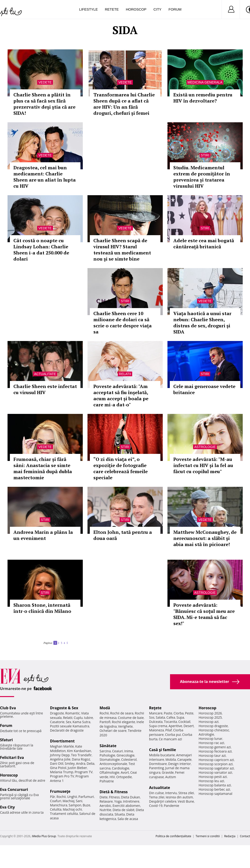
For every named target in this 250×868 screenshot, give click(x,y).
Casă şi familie (163, 750)
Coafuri (56, 801)
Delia (91, 763)
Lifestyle (89, 9)
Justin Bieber (77, 768)
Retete (112, 9)
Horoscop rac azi (211, 743)
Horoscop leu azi (211, 781)
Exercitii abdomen (126, 806)
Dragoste (57, 713)
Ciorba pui (173, 735)
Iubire (88, 718)
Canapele (185, 759)
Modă (105, 708)
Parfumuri (86, 797)
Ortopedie (124, 777)
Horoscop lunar (210, 739)
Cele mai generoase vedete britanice (204, 389)
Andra (81, 763)
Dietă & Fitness (114, 792)
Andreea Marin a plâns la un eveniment (43, 535)
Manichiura (59, 805)
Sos (152, 717)
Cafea (171, 717)
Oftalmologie (109, 772)
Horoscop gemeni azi (215, 747)
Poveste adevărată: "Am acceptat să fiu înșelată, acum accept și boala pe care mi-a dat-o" (121, 395)
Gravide (168, 772)
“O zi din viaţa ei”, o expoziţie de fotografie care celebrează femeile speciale (121, 468)
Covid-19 (156, 806)
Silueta (120, 814)
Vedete (45, 82)
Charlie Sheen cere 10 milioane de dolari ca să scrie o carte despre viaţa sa (123, 323)
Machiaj (69, 801)
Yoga (118, 801)
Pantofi (105, 722)
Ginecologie (126, 755)
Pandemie (171, 806)
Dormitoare (158, 764)
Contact (245, 836)
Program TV (83, 772)
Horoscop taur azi (212, 755)
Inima (129, 751)
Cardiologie (121, 768)
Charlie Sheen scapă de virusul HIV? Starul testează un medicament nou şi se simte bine (122, 250)
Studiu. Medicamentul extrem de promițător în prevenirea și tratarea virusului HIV (202, 177)
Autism (171, 777)
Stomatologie (110, 759)
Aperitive (175, 726)
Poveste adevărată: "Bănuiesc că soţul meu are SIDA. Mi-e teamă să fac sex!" (204, 614)
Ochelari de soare (113, 731)
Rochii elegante (123, 722)
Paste (168, 713)
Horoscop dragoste (213, 726)
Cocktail (184, 722)
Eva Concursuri (14, 789)
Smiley (70, 763)
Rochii (61, 797)
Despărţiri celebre (163, 801)
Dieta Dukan (131, 797)
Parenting (157, 768)
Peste (189, 713)
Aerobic (105, 806)
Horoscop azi (208, 722)
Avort (125, 772)
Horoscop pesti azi (213, 777)
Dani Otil (57, 763)
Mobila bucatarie (162, 755)
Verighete (125, 726)
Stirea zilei (186, 793)
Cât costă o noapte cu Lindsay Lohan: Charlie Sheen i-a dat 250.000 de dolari (41, 250)
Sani (79, 801)
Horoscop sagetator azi (216, 768)
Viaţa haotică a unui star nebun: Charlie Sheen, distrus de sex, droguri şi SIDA (202, 323)
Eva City (7, 807)
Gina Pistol (58, 768)
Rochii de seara (122, 713)
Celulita (56, 809)
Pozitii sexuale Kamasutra (70, 726)
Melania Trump (62, 772)
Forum (175, 9)
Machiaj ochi (72, 809)
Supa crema (158, 726)
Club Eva (8, 708)
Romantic (73, 713)
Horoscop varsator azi (215, 772)
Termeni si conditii (208, 836)
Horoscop (136, 9)
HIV (112, 777)
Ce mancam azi (170, 739)
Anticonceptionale (113, 764)
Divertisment (62, 741)
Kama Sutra (81, 722)
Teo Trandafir (81, 755)
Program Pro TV (62, 776)
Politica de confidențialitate (173, 836)
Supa (180, 717)
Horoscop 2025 (210, 717)
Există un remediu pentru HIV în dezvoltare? (203, 98)
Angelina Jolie (60, 759)
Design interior (179, 764)
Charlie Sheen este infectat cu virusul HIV (45, 389)
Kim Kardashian (79, 751)
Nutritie (105, 810)
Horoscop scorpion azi (216, 764)
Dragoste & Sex (64, 708)
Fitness (114, 797)
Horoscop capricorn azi (216, 760)
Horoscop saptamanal (215, 794)
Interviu (171, 793)
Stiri (205, 155)
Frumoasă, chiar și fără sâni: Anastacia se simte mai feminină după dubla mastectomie (43, 468)
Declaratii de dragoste (67, 730)
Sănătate (108, 746)
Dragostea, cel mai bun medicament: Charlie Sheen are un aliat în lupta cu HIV (45, 177)
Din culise (157, 793)
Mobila (171, 759)
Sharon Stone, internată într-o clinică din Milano (42, 608)
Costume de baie (131, 718)
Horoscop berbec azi (214, 789)
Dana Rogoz (81, 759)
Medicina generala (205, 82)
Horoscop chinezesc (214, 730)
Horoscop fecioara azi (215, 751)
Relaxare (106, 801)
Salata (160, 717)
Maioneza (157, 730)
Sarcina (105, 751)
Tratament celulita (64, 814)
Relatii (125, 374)
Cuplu (78, 718)
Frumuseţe (60, 791)
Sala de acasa (128, 819)
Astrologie (205, 447)
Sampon (75, 805)
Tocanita (171, 722)
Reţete (155, 708)
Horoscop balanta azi (215, 785)
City (157, 9)
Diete (103, 797)
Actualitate (45, 374)
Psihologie (107, 755)
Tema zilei (157, 797)
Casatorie (57, 722)
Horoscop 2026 (210, 713)
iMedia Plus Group (44, 836)
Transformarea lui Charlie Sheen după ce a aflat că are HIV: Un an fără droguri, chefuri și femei (124, 104)
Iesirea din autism (179, 797)
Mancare (156, 713)
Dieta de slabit (124, 810)
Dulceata (156, 722)
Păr (53, 797)
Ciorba (179, 713)
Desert (188, 726)
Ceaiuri (118, 751)
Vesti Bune (186, 801)
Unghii (72, 797)
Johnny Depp (60, 755)
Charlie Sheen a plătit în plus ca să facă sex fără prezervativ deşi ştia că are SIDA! (44, 104)
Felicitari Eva (12, 757)
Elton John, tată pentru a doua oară (123, 535)
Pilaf (169, 730)
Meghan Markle (62, 746)
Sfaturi (6, 740)
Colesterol (129, 759)
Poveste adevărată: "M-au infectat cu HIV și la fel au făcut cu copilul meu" (203, 465)
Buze (86, 805)
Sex (69, 722)
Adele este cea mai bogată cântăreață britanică (204, 244)
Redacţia (230, 836)
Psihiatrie (107, 781)
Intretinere (131, 801)
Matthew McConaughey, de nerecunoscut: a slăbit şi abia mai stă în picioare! (205, 538)
